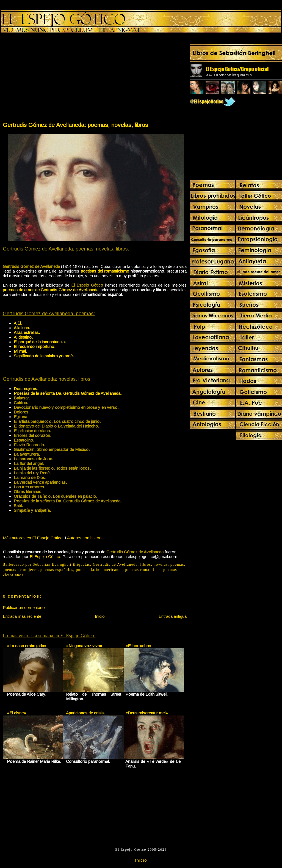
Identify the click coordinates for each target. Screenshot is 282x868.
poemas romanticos (143, 570)
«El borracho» (138, 646)
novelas (161, 564)
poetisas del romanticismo (105, 271)
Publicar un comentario (24, 607)
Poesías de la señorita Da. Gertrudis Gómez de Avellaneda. (68, 393)
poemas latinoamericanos (99, 570)
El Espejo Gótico (45, 557)
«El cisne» (16, 713)
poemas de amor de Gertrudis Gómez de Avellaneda (51, 290)
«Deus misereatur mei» (147, 713)
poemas (177, 564)
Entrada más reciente (22, 616)
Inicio (100, 616)
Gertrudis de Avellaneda (115, 564)
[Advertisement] (48, 79)
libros (146, 564)
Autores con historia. (86, 538)
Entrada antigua (173, 616)
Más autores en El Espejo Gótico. (33, 538)
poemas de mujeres (20, 570)
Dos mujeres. (26, 389)
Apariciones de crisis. (85, 713)
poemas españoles (57, 570)
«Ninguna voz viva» (84, 646)
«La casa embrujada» (27, 646)
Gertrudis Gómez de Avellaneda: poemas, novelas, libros (75, 125)
